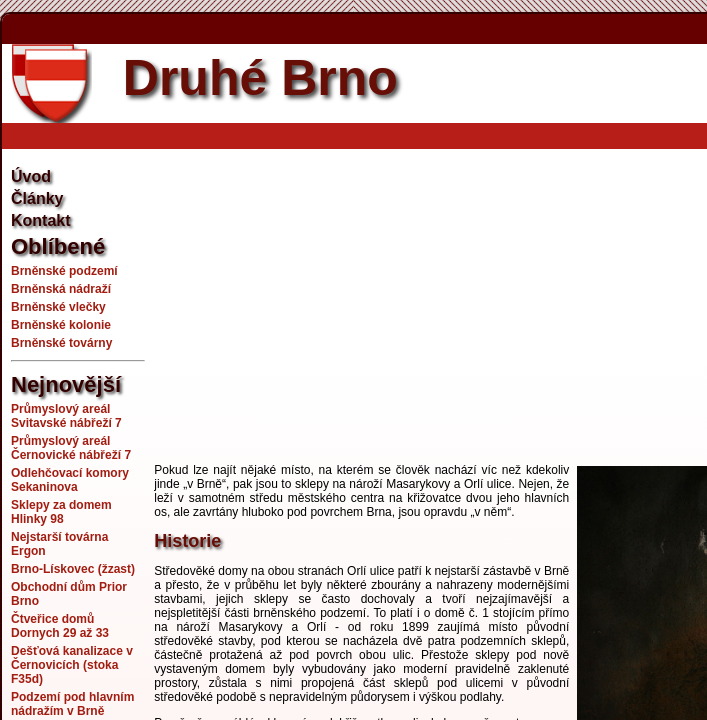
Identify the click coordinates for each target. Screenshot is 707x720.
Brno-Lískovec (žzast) (73, 569)
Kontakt (41, 220)
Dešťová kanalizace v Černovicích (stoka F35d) (72, 665)
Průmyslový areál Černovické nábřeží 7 (71, 448)
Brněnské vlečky (58, 307)
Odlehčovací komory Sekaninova (70, 480)
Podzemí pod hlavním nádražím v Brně (72, 704)
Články (37, 198)
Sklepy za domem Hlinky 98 (61, 512)
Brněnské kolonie (61, 325)
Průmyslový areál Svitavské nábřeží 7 (66, 416)
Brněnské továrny (61, 343)
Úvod (31, 176)
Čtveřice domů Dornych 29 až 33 (60, 626)
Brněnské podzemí (64, 271)
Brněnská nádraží (61, 289)
